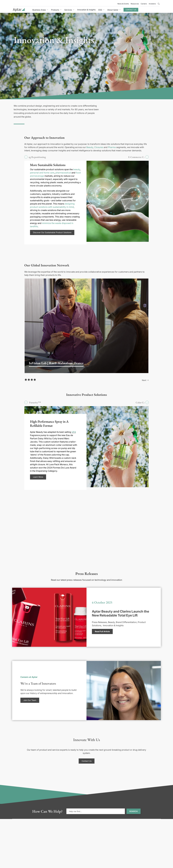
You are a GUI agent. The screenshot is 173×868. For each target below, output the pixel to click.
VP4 (74, 432)
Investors (152, 4)
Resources (135, 4)
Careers (144, 4)
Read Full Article (102, 631)
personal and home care (42, 173)
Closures (99, 147)
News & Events (123, 4)
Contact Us (131, 10)
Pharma (112, 147)
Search (134, 811)
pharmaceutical (63, 173)
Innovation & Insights (86, 10)
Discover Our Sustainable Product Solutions (52, 232)
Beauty (90, 147)
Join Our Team (30, 700)
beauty (77, 169)
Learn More (38, 477)
